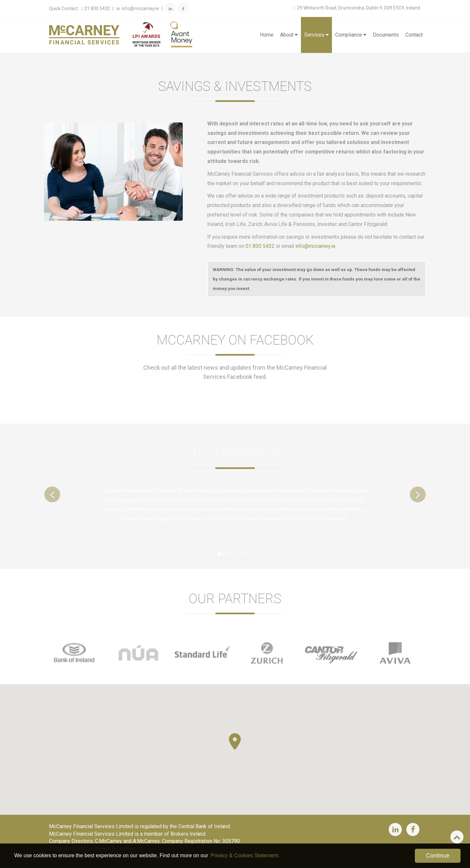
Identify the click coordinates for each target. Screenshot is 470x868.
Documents (386, 35)
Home (267, 35)
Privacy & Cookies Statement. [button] (245, 855)
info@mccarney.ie (137, 8)
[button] (235, 741)
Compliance (351, 35)
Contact (414, 35)
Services (316, 35)
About (289, 35)
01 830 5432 (95, 8)
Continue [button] (438, 856)
